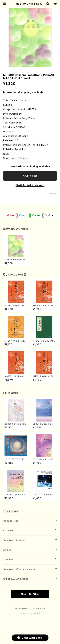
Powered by (30, 613)
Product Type (11, 521)
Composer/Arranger (14, 540)
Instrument (9, 530)
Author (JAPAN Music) (15, 579)
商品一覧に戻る (30, 594)
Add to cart (30, 176)
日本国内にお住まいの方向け (30, 185)
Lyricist (7, 550)
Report (53, 193)
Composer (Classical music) (19, 569)
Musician (8, 559)
